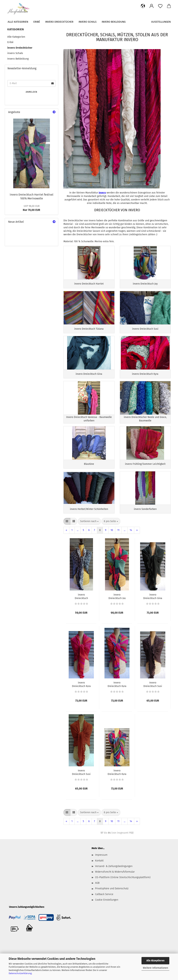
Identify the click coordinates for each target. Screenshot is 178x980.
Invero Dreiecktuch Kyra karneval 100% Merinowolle (117, 691)
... (78, 537)
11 (118, 537)
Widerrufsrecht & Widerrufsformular (115, 878)
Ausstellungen (161, 22)
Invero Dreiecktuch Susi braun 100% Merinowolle (153, 691)
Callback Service (104, 901)
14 (131, 537)
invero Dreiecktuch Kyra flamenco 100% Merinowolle (81, 691)
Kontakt (99, 867)
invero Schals (88, 22)
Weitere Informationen (155, 968)
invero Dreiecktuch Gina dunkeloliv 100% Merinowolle (153, 603)
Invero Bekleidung (114, 22)
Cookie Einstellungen (107, 906)
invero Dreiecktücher (59, 22)
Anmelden (31, 92)
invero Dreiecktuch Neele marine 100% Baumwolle (81, 603)
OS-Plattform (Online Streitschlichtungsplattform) (123, 884)
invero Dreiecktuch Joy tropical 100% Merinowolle (117, 603)
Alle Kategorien (18, 22)
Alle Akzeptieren (155, 961)
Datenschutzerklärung (20, 973)
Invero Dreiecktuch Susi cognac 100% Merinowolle (81, 779)
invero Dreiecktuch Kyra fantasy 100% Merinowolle (117, 779)
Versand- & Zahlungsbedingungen (114, 873)
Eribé (37, 22)
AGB (97, 890)
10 (112, 537)
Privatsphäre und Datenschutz (112, 895)
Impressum (101, 862)
